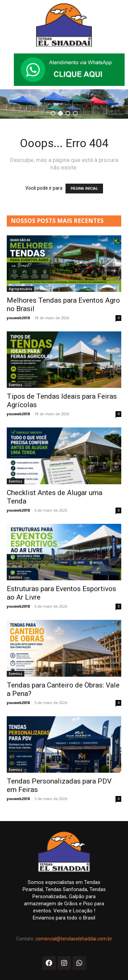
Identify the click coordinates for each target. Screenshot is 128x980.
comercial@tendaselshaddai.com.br (74, 939)
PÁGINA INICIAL (84, 189)
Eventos (16, 385)
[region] (64, 104)
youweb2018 (18, 318)
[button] (53, 113)
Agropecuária (20, 289)
